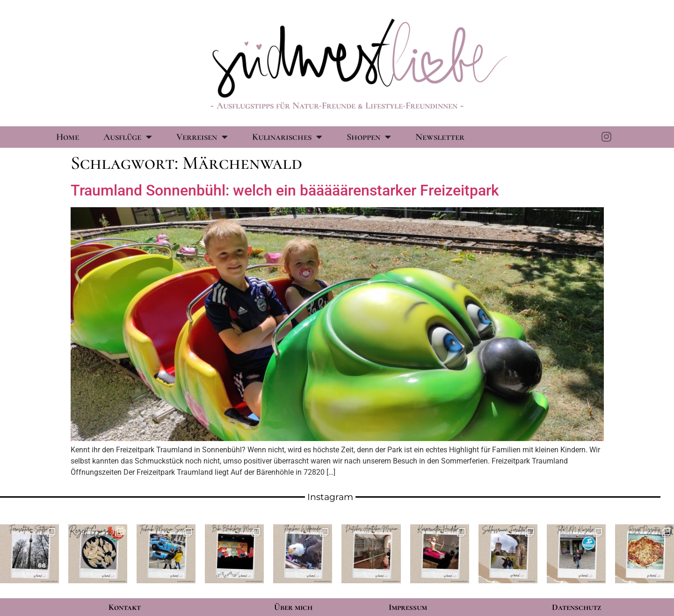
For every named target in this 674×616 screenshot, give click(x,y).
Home (68, 137)
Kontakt (125, 607)
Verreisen (202, 137)
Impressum (408, 607)
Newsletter (440, 137)
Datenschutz (576, 607)
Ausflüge (128, 137)
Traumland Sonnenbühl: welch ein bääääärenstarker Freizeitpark (285, 190)
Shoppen (369, 137)
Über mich (293, 607)
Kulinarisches (287, 137)
